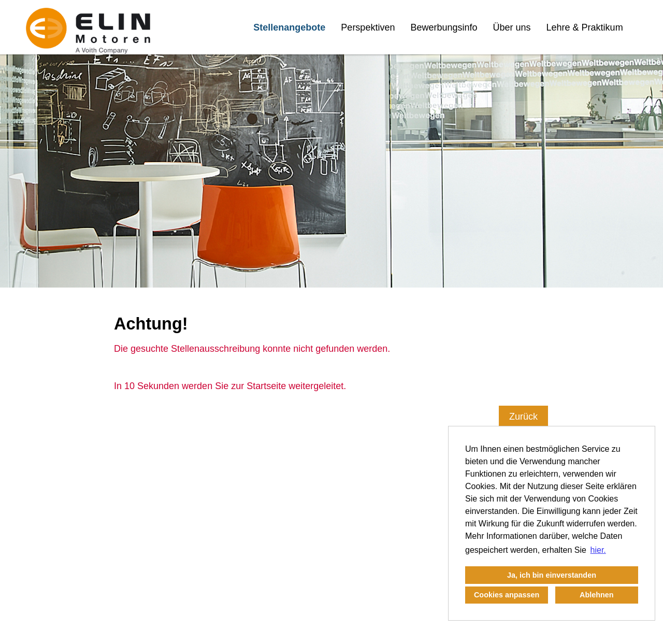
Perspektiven (368, 27)
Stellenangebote (289, 27)
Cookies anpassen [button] (507, 595)
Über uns (512, 27)
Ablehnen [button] (597, 595)
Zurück (523, 417)
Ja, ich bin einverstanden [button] (552, 575)
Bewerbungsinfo (444, 27)
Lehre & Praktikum (585, 27)
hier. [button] (598, 550)
